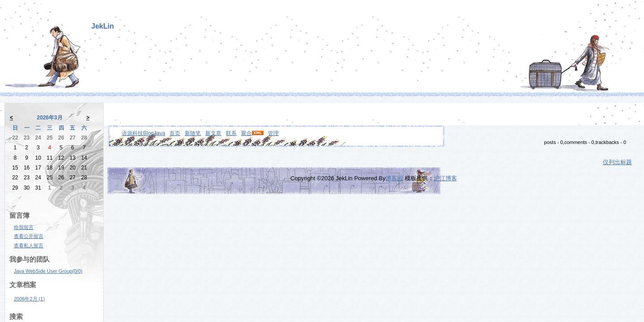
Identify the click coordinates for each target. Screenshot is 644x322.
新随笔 (193, 133)
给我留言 (24, 227)
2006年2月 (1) (29, 299)
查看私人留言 (29, 246)
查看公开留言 (29, 236)
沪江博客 (445, 178)
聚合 (246, 133)
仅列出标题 (617, 162)
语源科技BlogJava (143, 133)
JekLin (103, 26)
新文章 (213, 133)
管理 (273, 133)
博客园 (394, 178)
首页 (175, 133)
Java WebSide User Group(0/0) (48, 271)
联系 (231, 133)
